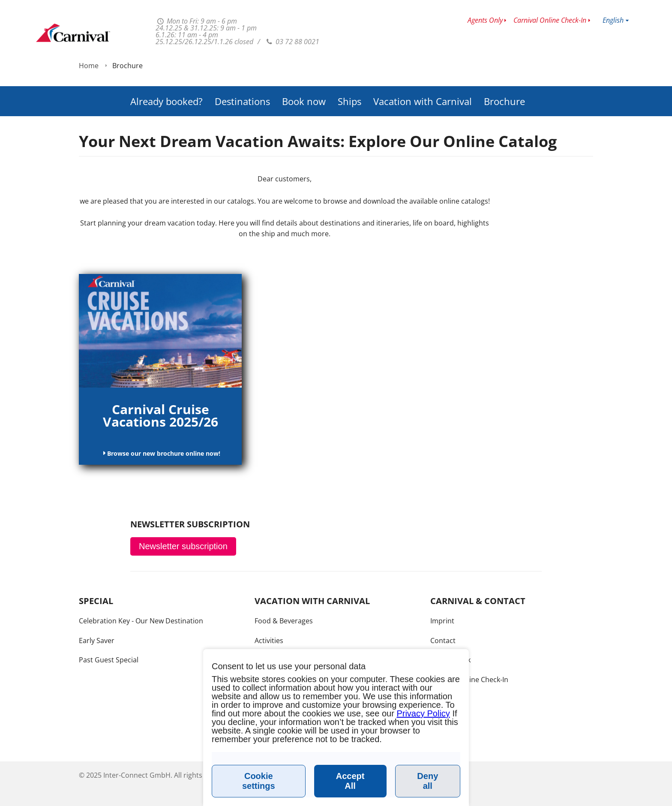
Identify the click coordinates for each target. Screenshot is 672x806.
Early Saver (97, 641)
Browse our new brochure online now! (163, 453)
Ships (349, 77)
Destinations (242, 77)
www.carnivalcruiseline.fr (73, 33)
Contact (443, 641)
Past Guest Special (109, 660)
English (613, 20)
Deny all (427, 781)
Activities (269, 641)
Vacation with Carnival (423, 77)
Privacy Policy (423, 713)
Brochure (504, 77)
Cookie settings (259, 781)
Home (89, 104)
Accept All (350, 781)
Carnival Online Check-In (550, 20)
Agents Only (485, 20)
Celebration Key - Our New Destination (141, 621)
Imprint (442, 621)
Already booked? (166, 77)
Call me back (450, 660)
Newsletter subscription (183, 546)
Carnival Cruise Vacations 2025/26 (160, 415)
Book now (304, 77)
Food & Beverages (284, 621)
